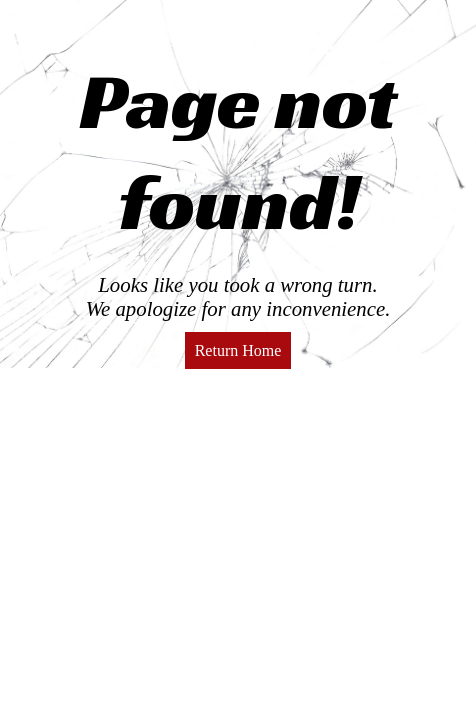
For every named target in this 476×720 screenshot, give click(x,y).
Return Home (238, 350)
